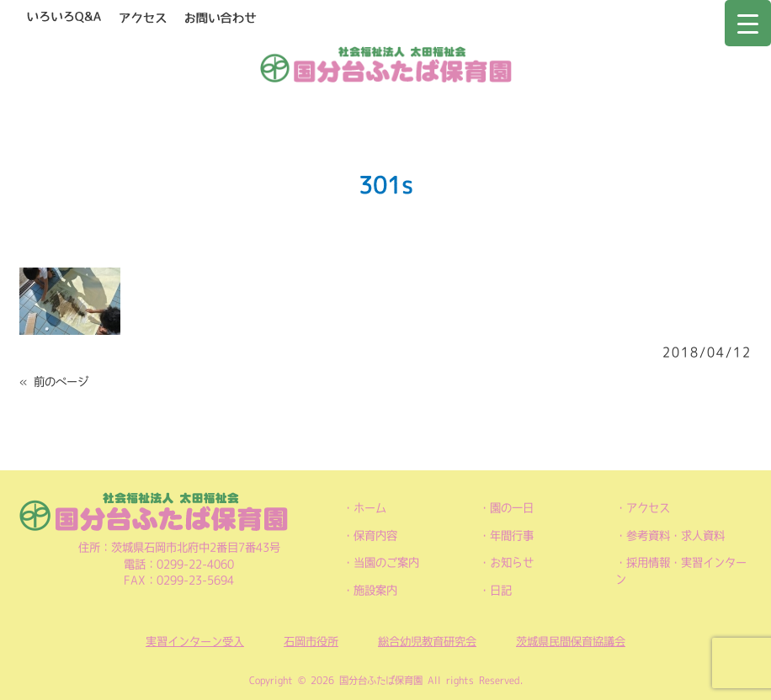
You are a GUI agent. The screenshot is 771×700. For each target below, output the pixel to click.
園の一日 (512, 508)
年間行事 (512, 536)
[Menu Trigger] (748, 23)
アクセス (648, 508)
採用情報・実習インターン (681, 571)
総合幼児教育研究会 (427, 642)
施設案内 (375, 590)
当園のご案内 (386, 562)
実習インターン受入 (195, 642)
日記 (501, 590)
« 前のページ (54, 382)
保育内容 (375, 536)
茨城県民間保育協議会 (571, 642)
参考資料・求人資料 (675, 536)
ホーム (370, 508)
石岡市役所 (311, 642)
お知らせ (512, 562)
